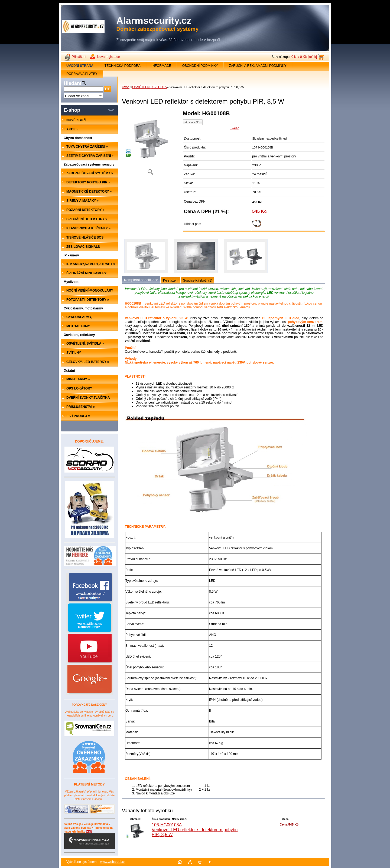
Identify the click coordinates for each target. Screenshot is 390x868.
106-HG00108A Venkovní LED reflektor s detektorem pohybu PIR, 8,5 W (195, 830)
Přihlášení (79, 57)
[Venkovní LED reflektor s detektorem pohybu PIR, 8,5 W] (150, 145)
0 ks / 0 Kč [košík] (304, 57)
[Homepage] (80, 66)
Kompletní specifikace (141, 280)
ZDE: (90, 839)
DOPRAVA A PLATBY (82, 74)
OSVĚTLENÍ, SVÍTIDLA (149, 87)
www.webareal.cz (113, 862)
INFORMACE (161, 66)
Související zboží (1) (198, 280)
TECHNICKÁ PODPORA (123, 66)
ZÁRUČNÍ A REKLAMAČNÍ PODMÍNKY (258, 66)
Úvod (126, 87)
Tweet (234, 128)
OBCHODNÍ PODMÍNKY (200, 66)
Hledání (72, 83)
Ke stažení (171, 280)
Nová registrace (108, 57)
